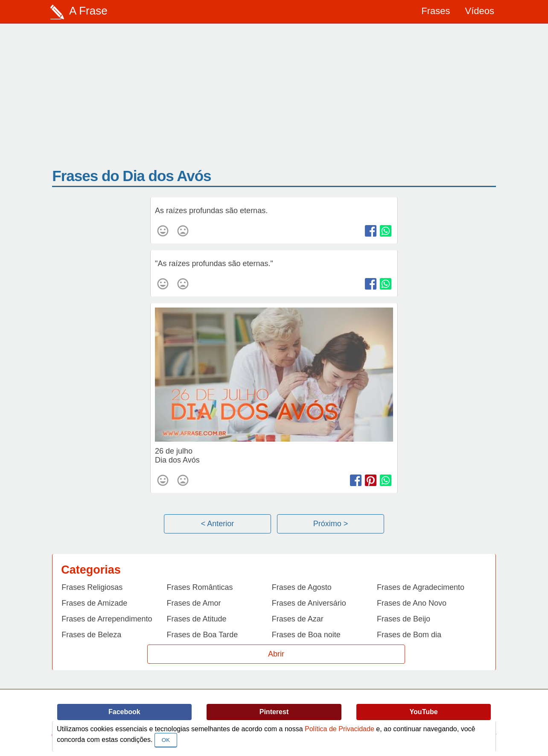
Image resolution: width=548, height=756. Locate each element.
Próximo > (331, 524)
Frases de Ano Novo (412, 603)
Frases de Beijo (404, 619)
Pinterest (274, 712)
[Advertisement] (274, 103)
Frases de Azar (298, 619)
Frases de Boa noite (306, 635)
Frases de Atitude (197, 619)
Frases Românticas (200, 587)
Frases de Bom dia (409, 635)
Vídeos (480, 11)
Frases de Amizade (94, 603)
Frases (436, 11)
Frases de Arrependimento (107, 619)
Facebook (124, 712)
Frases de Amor (194, 603)
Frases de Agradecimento (421, 587)
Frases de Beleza (91, 635)
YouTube (424, 712)
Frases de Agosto (302, 587)
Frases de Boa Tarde (203, 635)
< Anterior (218, 524)
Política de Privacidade (340, 729)
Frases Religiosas (92, 587)
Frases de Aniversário (309, 603)
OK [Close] (166, 740)
